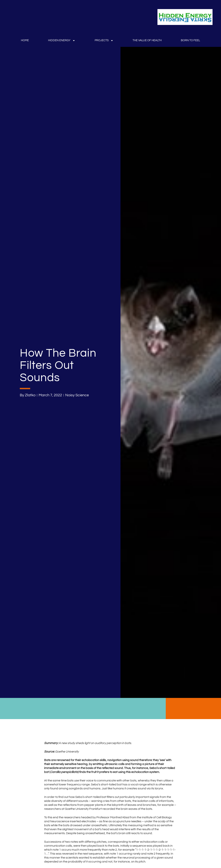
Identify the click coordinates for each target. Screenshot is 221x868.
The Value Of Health (147, 40)
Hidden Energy (62, 41)
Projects (104, 41)
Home (25, 40)
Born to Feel (190, 40)
